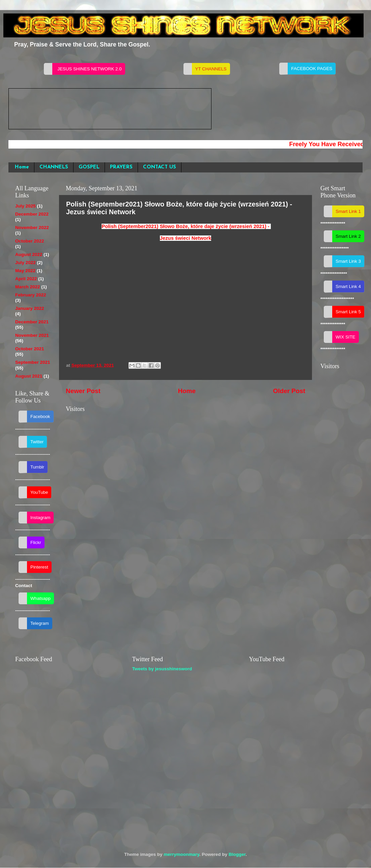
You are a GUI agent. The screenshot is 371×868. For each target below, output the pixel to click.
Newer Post (83, 391)
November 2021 (32, 335)
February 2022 (31, 295)
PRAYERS (121, 167)
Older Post (289, 391)
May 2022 (25, 271)
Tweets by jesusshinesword (162, 669)
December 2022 (32, 214)
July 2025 (25, 206)
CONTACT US (160, 167)
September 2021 (33, 362)
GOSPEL (89, 167)
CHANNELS (54, 167)
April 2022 (26, 279)
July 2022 (25, 263)
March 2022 (28, 287)
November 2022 (32, 228)
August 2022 (29, 254)
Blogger (237, 854)
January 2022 (30, 308)
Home (22, 167)
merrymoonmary (181, 854)
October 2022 (30, 241)
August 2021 (29, 376)
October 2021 (30, 349)
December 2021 (32, 322)
